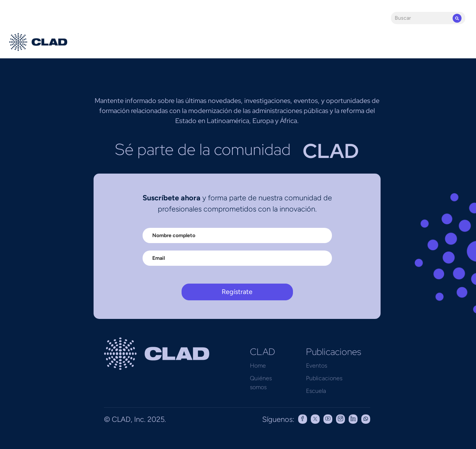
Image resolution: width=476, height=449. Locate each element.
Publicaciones (324, 378)
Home (258, 366)
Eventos (317, 366)
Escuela (316, 391)
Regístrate (237, 292)
